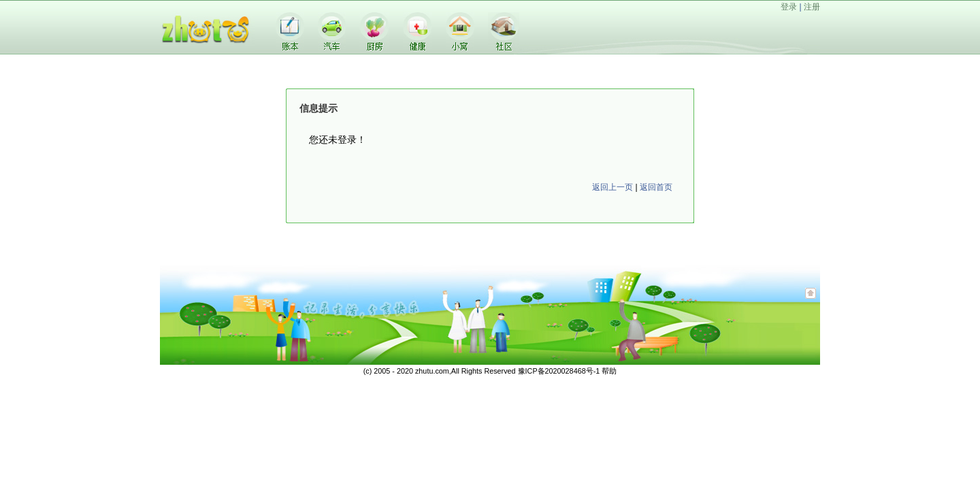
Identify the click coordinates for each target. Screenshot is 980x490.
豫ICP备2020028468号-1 (559, 371)
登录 (789, 7)
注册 (812, 7)
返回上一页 (612, 187)
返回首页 (656, 187)
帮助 (609, 371)
